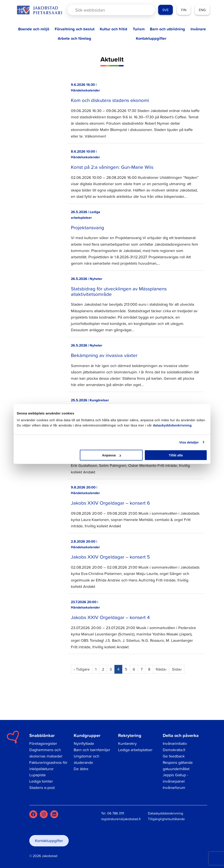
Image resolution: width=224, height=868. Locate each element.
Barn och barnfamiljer (92, 750)
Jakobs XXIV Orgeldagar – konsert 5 (110, 557)
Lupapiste (38, 775)
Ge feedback (174, 756)
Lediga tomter (41, 781)
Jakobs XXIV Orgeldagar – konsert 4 (110, 617)
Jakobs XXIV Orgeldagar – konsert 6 (110, 503)
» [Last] (177, 669)
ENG (202, 10)
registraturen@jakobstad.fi (121, 819)
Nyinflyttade (84, 743)
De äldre (81, 769)
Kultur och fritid (114, 29)
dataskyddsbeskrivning (172, 425)
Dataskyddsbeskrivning (165, 813)
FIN (184, 10)
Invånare (198, 29)
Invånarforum (174, 788)
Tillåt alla (176, 455)
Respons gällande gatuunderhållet (178, 766)
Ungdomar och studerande (87, 759)
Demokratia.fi (174, 750)
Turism (139, 29)
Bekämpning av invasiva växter (104, 355)
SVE (165, 10)
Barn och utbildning (167, 29)
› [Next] (161, 669)
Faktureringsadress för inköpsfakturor (48, 766)
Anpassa (111, 455)
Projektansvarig (87, 227)
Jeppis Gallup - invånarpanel (175, 778)
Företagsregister (43, 743)
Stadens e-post (42, 788)
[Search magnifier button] (144, 10)
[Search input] (108, 10)
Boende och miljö (34, 29)
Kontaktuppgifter (151, 38)
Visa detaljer (189, 442)
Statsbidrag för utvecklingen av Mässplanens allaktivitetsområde (119, 291)
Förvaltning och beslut (75, 29)
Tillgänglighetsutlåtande (166, 819)
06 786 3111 (116, 813)
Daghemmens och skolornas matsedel (46, 753)
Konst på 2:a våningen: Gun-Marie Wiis (112, 167)
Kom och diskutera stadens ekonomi (110, 100)
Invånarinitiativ (175, 743)
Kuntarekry (127, 743)
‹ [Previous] (82, 669)
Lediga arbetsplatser (135, 750)
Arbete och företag (74, 38)
